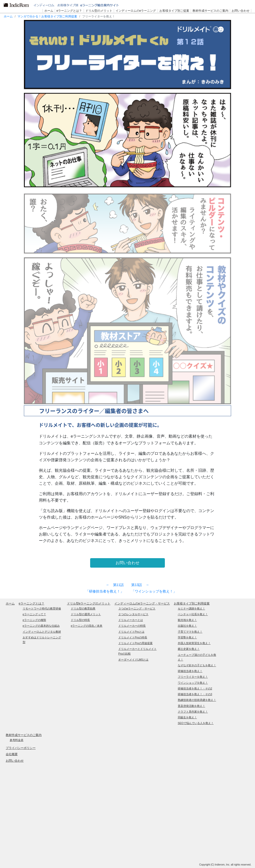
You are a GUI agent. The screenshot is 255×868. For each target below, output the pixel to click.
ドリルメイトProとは (131, 632)
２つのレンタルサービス (133, 614)
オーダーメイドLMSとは (133, 660)
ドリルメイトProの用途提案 (135, 643)
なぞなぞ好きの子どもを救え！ (197, 665)
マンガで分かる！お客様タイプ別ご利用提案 (47, 16)
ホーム (8, 16)
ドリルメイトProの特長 (133, 637)
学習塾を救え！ (187, 637)
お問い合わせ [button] (127, 563)
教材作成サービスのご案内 (24, 735)
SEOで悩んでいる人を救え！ (196, 723)
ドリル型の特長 (80, 620)
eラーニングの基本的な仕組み (41, 626)
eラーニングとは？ (32, 603)
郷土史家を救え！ (189, 649)
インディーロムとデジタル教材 (42, 632)
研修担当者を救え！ (190, 671)
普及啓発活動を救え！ (191, 706)
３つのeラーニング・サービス (137, 608)
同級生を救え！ (187, 717)
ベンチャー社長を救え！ (193, 614)
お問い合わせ (15, 761)
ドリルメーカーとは (131, 620)
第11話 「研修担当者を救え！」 (105, 588)
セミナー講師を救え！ (191, 608)
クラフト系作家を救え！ (193, 712)
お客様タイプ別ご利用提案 (192, 603)
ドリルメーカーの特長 (132, 626)
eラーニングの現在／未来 (87, 626)
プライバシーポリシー (21, 748)
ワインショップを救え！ (193, 683)
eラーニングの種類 (34, 620)
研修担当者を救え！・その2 (195, 688)
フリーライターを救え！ (193, 677)
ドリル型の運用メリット (86, 614)
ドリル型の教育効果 (83, 608)
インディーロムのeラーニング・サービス (142, 603)
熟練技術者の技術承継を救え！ (197, 700)
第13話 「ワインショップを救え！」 (154, 588)
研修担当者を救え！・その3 (195, 694)
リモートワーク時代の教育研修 (42, 608)
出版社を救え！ (187, 626)
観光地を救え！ (187, 620)
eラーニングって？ (34, 614)
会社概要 (12, 754)
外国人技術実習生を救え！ (194, 643)
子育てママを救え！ (190, 632)
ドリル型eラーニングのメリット (89, 603)
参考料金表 (17, 740)
